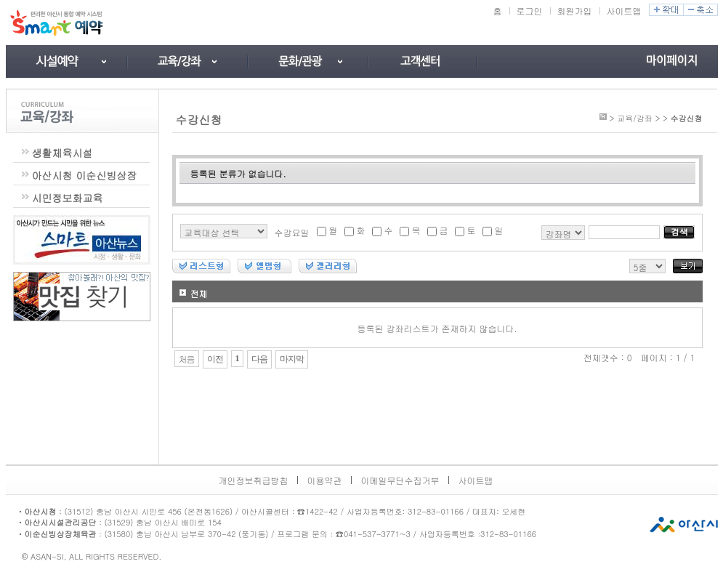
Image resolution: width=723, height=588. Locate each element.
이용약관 (325, 480)
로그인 (530, 11)
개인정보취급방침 (254, 480)
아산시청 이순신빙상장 (85, 175)
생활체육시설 (62, 153)
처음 (187, 359)
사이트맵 (624, 11)
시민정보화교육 (68, 198)
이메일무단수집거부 (400, 480)
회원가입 (575, 11)
